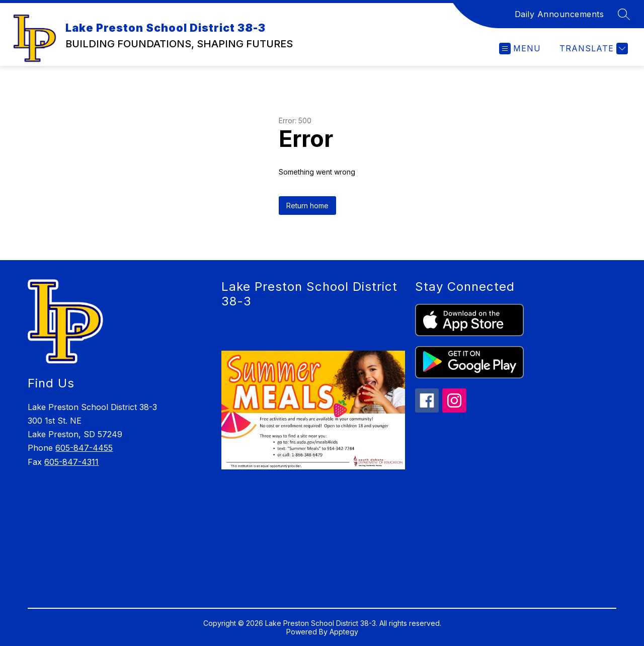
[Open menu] (520, 49)
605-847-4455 (84, 448)
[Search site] (624, 14)
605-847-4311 (71, 462)
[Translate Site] (592, 49)
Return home (307, 206)
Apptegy (344, 632)
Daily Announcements (559, 14)
